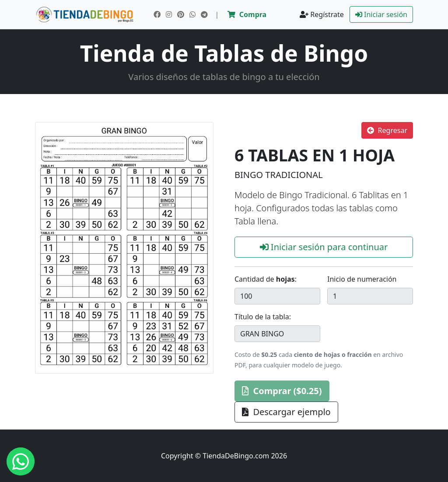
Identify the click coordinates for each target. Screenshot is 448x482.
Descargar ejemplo (286, 412)
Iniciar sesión (381, 14)
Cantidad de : (266, 279)
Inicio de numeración (362, 279)
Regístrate (322, 14)
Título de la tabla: (263, 317)
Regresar (387, 130)
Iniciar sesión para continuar (324, 247)
